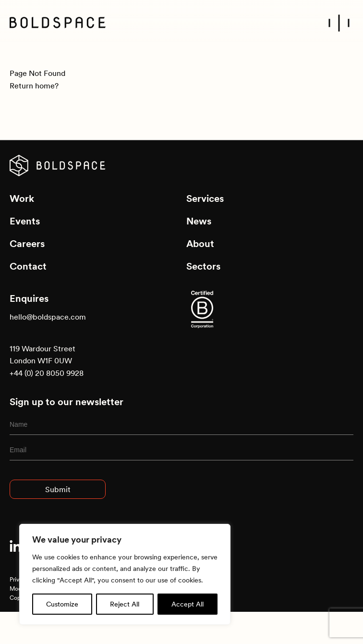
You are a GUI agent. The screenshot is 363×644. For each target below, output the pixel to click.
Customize (62, 604)
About (200, 244)
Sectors (203, 266)
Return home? (34, 86)
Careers (27, 244)
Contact (28, 266)
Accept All (188, 604)
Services (205, 198)
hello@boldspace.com (48, 317)
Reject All (125, 604)
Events (25, 221)
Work (22, 198)
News (199, 221)
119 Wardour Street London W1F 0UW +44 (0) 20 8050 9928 (47, 361)
